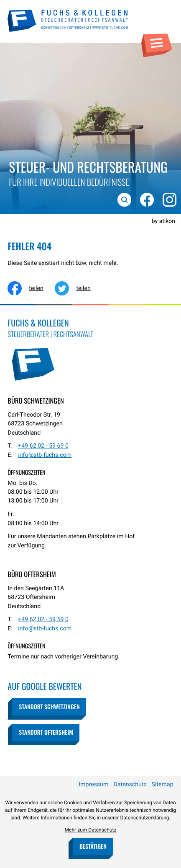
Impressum (93, 785)
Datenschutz (130, 785)
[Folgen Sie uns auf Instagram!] (168, 197)
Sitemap (163, 785)
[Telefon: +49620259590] (43, 620)
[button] (49, 707)
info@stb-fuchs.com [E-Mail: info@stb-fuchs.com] (45, 455)
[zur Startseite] (68, 21)
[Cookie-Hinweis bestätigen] (93, 846)
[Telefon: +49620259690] (43, 446)
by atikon (163, 221)
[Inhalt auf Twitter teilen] (78, 288)
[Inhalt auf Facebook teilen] (31, 288)
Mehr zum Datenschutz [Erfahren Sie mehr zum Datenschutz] (91, 830)
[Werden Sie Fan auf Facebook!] (145, 197)
